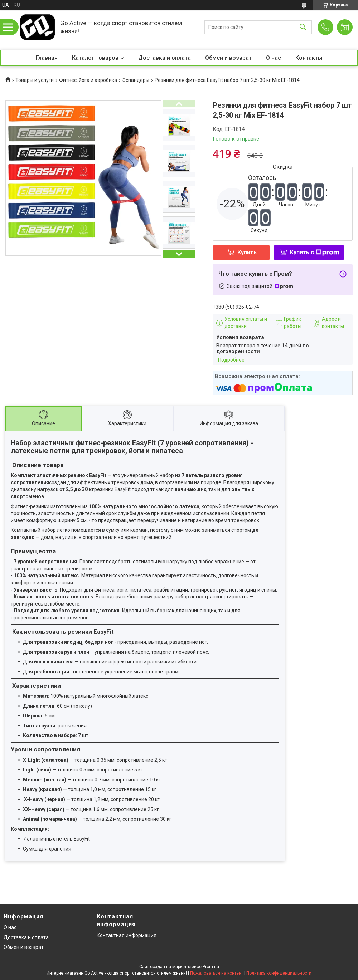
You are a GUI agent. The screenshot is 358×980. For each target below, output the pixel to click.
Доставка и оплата (165, 58)
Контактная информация (127, 935)
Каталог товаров (95, 58)
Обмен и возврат (228, 58)
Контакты (309, 58)
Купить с (315, 252)
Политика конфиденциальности (279, 973)
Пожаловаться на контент (217, 973)
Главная (47, 58)
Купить (247, 252)
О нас (274, 58)
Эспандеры (136, 80)
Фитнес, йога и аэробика (88, 80)
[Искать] (303, 27)
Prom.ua (211, 967)
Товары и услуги (35, 80)
